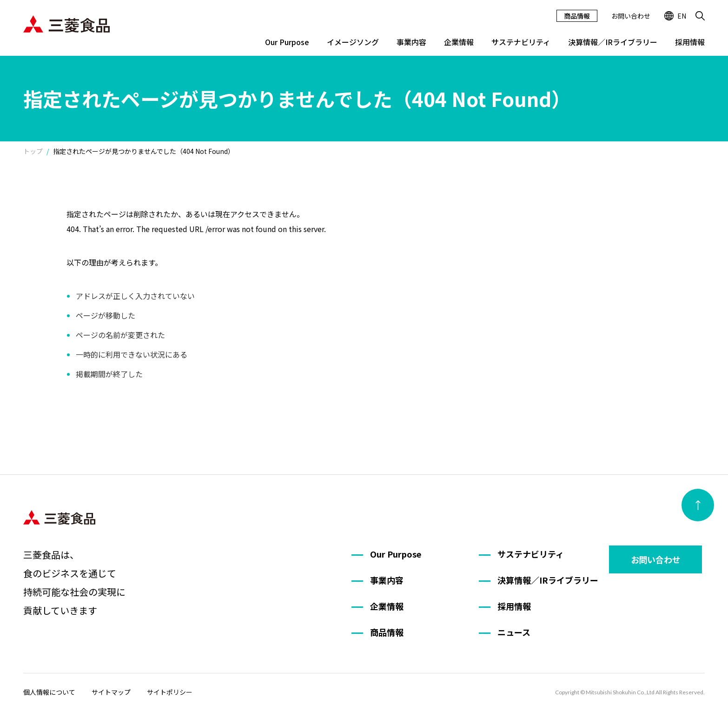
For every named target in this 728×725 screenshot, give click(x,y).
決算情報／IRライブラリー (613, 42)
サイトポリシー (170, 692)
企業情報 (459, 42)
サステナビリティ (521, 42)
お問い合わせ (631, 16)
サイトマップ (111, 692)
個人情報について (49, 692)
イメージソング (353, 42)
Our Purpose (287, 42)
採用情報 (690, 42)
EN (675, 16)
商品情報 (577, 16)
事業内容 (411, 42)
